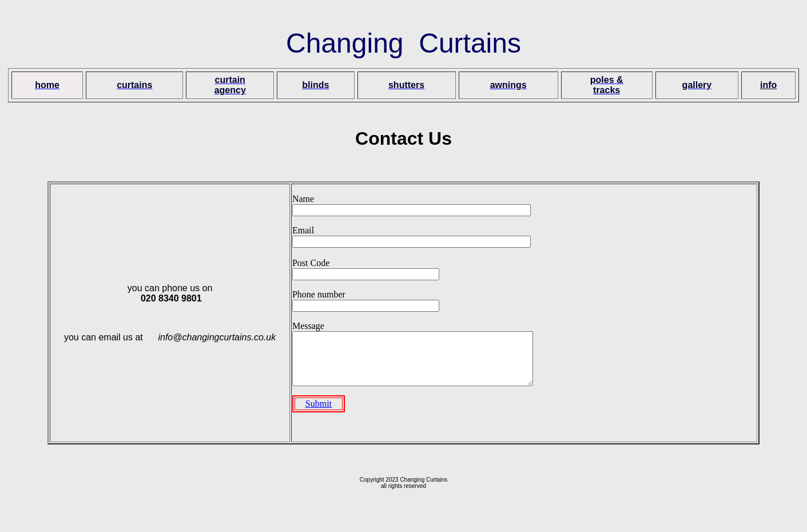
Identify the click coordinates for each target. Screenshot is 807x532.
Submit (319, 414)
